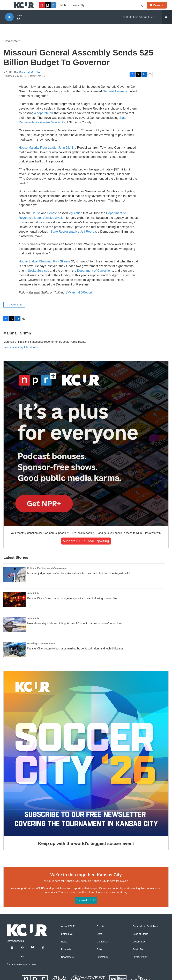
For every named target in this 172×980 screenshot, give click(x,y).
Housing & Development (41, 643)
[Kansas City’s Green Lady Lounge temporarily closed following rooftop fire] (14, 599)
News (64, 942)
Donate (158, 5)
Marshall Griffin (29, 72)
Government (12, 41)
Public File (138, 949)
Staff (99, 934)
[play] (9, 17)
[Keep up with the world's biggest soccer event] (86, 753)
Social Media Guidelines (145, 926)
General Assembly (115, 91)
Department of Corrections (95, 271)
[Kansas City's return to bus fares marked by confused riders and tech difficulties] (14, 650)
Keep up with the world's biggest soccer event (86, 843)
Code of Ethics (140, 934)
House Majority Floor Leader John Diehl (46, 148)
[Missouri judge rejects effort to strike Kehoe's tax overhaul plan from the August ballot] (14, 574)
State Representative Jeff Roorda (73, 232)
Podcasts (66, 949)
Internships (103, 957)
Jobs (99, 949)
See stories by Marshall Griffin (25, 347)
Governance (139, 942)
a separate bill (44, 113)
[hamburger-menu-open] (8, 5)
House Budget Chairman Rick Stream (44, 261)
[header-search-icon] (141, 5)
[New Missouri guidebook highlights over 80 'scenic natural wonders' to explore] (14, 625)
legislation (75, 213)
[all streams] (167, 17)
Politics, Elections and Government (47, 568)
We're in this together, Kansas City (86, 875)
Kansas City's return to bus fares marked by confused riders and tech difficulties (75, 649)
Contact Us (103, 942)
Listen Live (67, 934)
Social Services (38, 271)
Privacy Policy (140, 957)
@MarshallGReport (79, 292)
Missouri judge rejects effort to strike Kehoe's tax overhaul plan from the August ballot (79, 573)
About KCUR (68, 926)
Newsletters (67, 957)
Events (100, 926)
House (36, 213)
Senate (52, 213)
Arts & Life (33, 593)
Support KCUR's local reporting (86, 541)
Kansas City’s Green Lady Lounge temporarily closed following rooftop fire (72, 598)
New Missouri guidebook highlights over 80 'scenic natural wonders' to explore (74, 623)
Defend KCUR (86, 900)
